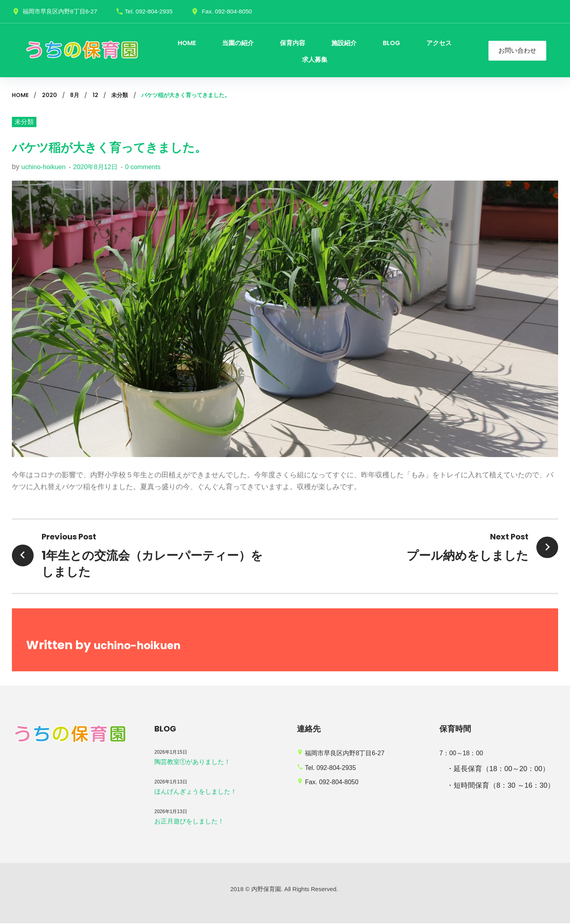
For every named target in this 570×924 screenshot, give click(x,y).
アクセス (439, 43)
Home (20, 95)
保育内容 (293, 43)
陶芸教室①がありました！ (192, 763)
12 (95, 95)
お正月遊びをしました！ (189, 822)
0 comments (153, 168)
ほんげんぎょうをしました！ (196, 792)
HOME (187, 43)
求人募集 (315, 60)
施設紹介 (344, 43)
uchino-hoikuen (46, 168)
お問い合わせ (517, 50)
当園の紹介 (238, 43)
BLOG (391, 43)
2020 (49, 95)
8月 (75, 95)
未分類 (120, 95)
